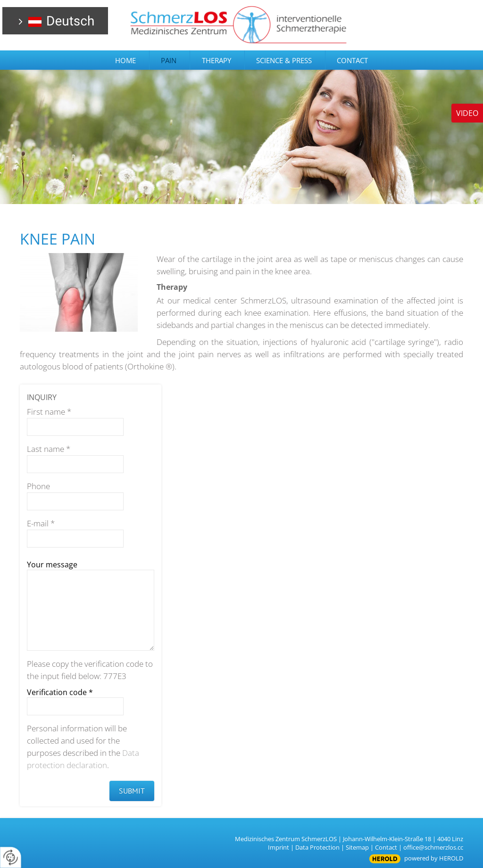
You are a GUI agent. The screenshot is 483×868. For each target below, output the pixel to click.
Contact (386, 847)
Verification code (60, 692)
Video (467, 113)
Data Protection (317, 847)
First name (49, 412)
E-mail (41, 523)
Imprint (279, 847)
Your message (52, 565)
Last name (49, 449)
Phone (38, 486)
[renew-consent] (11, 857)
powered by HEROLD (434, 858)
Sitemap (357, 847)
